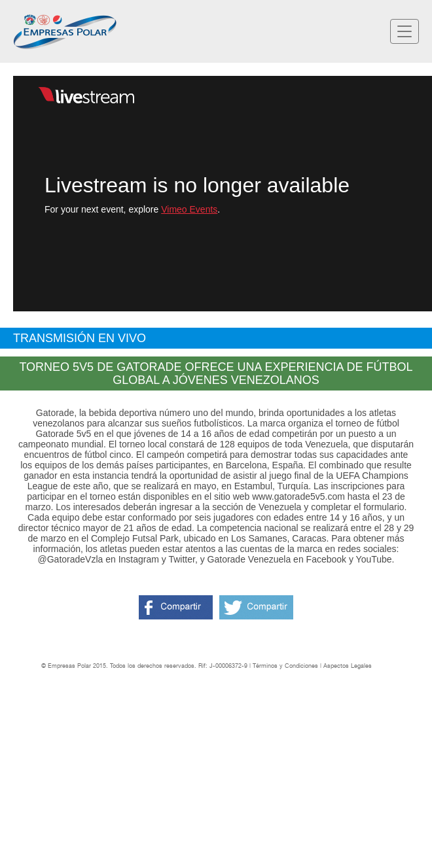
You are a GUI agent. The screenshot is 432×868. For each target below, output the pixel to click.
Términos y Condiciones (285, 666)
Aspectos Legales (348, 666)
